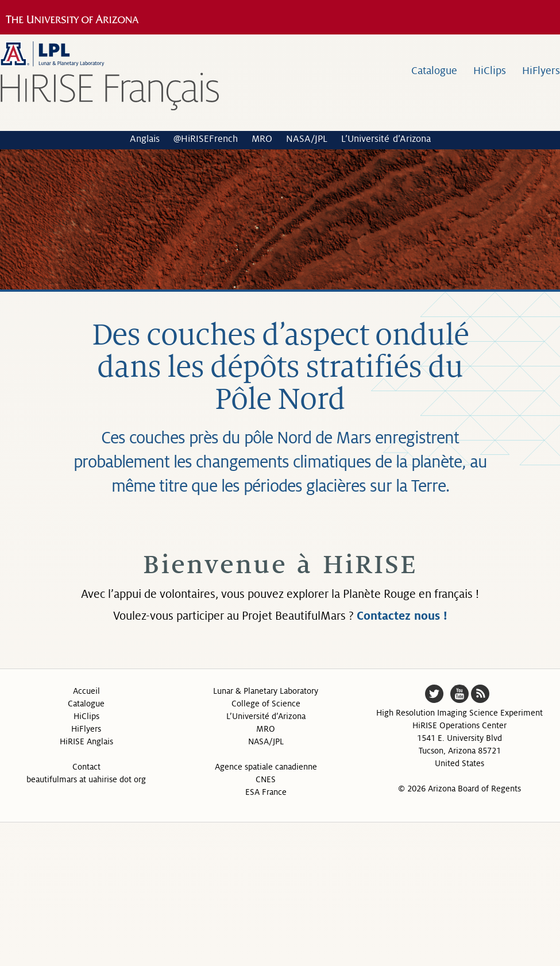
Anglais (145, 139)
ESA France (266, 792)
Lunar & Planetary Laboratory (266, 691)
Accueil (86, 691)
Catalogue (434, 71)
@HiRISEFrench (206, 139)
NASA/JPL (307, 139)
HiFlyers (541, 71)
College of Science (266, 704)
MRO (262, 139)
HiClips (490, 71)
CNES (266, 779)
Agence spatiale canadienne (266, 767)
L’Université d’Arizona (386, 139)
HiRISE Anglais (86, 741)
